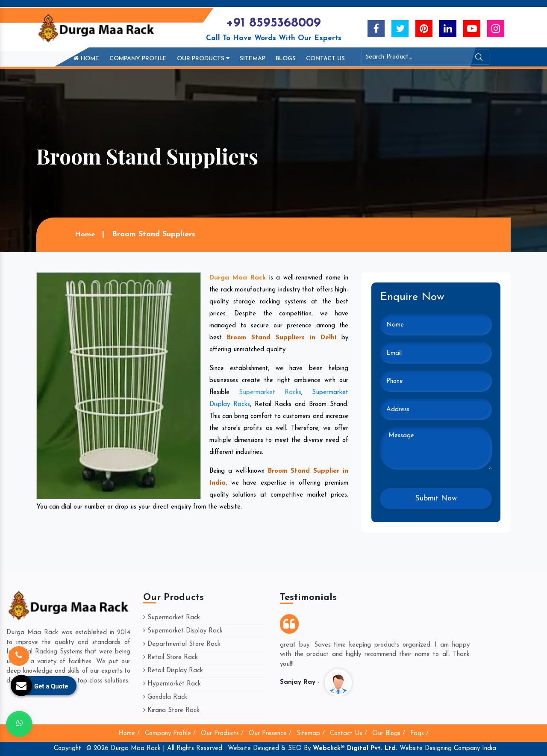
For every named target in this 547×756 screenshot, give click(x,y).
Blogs (286, 59)
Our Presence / (270, 734)
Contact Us (325, 59)
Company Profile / (170, 734)
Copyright (68, 749)
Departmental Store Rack (182, 644)
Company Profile (138, 59)
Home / (129, 734)
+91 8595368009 (273, 23)
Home (86, 59)
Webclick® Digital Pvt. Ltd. (355, 749)
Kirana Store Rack (171, 710)
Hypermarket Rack (172, 684)
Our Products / (222, 734)
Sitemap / (311, 734)
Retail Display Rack (173, 671)
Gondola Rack (165, 697)
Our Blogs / (389, 734)
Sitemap (253, 59)
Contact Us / (348, 734)
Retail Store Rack (171, 657)
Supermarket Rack (172, 618)
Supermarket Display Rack (183, 631)
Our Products (203, 59)
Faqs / (419, 734)
